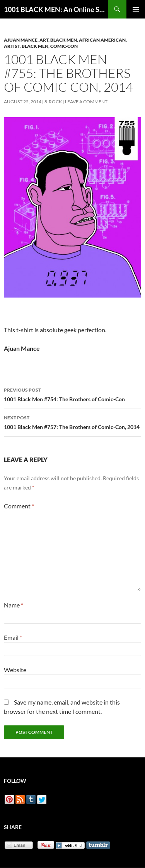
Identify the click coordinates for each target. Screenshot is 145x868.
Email (13, 637)
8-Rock (53, 102)
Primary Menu (136, 9)
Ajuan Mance (21, 40)
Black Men (35, 46)
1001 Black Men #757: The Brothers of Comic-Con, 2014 (72, 422)
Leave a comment (86, 102)
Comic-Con (64, 46)
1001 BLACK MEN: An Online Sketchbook (56, 9)
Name (14, 605)
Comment (19, 506)
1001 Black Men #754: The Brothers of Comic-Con (72, 394)
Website (15, 670)
